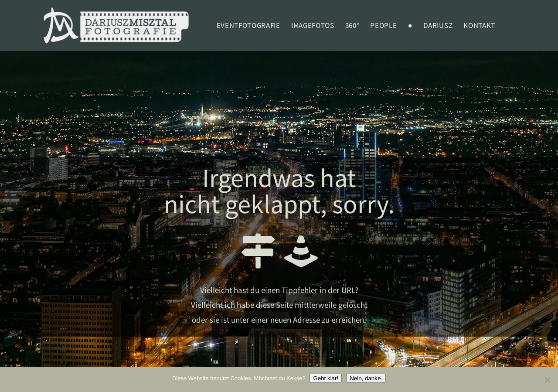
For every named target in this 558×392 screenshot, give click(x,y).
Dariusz (438, 26)
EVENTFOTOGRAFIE (248, 26)
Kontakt (479, 26)
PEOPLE (383, 26)
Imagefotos (313, 26)
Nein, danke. (366, 378)
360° (352, 26)
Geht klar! (326, 378)
